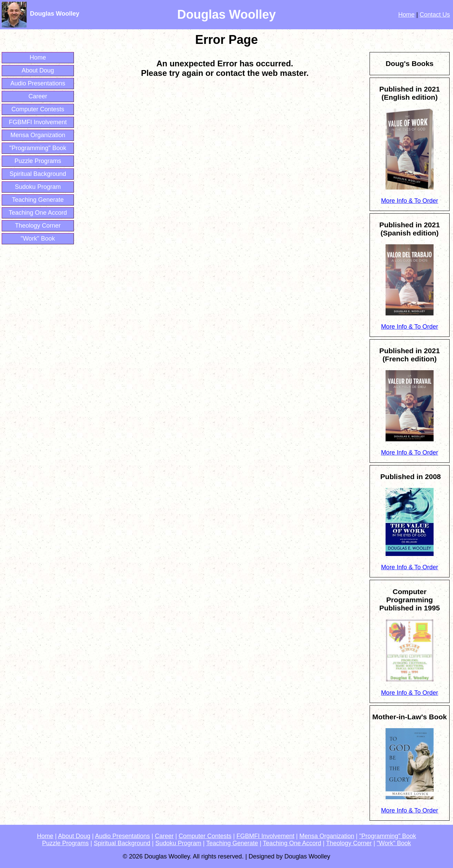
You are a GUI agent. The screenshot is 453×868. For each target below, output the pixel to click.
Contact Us (435, 15)
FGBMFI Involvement (38, 122)
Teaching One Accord (38, 213)
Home (406, 15)
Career (38, 96)
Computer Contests (38, 109)
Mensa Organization (38, 135)
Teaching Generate (38, 200)
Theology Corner (38, 226)
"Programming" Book (38, 148)
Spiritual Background (38, 174)
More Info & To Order (410, 201)
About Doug (38, 70)
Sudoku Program (38, 187)
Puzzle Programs (38, 161)
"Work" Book (38, 239)
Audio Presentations (38, 83)
